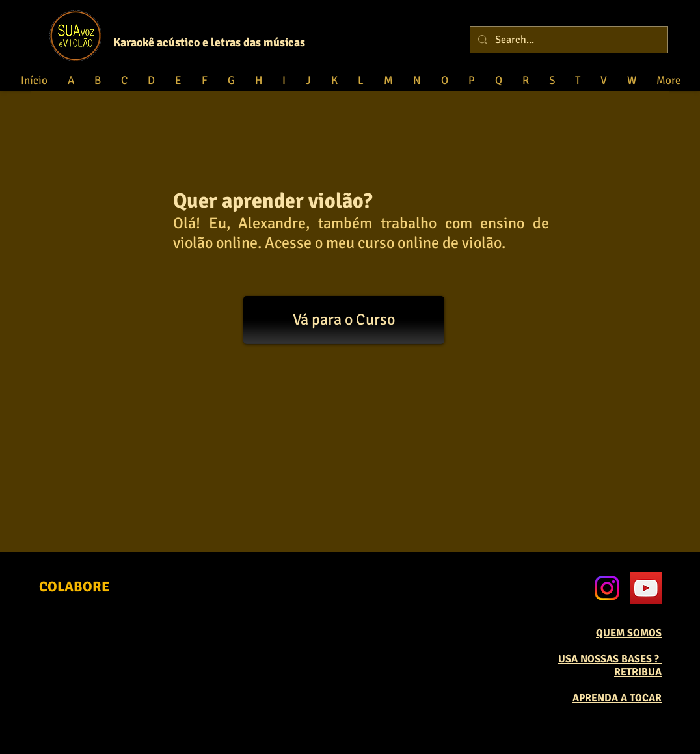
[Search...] (568, 40)
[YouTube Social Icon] (646, 588)
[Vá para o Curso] (344, 320)
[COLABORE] (74, 587)
